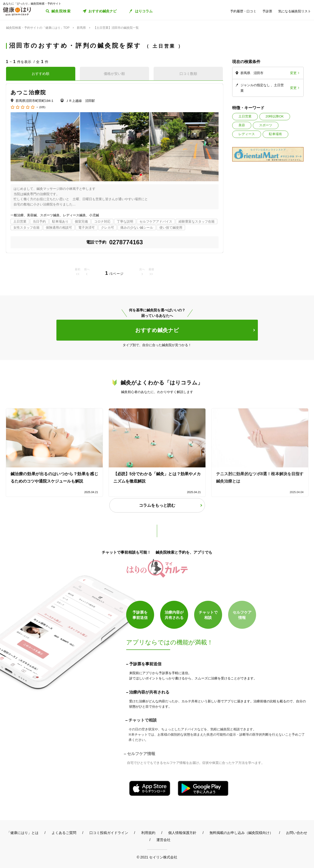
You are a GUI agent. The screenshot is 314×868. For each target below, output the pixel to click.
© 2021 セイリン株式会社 (157, 857)
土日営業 (245, 116)
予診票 (267, 11)
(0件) (42, 107)
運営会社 (163, 840)
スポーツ (266, 125)
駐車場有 (275, 134)
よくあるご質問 (64, 833)
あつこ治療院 (28, 92)
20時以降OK (275, 116)
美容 (242, 125)
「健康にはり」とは (23, 833)
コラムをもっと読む (157, 505)
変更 (293, 73)
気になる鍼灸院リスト (295, 11)
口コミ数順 (188, 74)
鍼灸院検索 (61, 11)
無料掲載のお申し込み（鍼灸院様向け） (241, 833)
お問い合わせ (297, 833)
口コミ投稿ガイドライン (109, 833)
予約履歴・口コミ (243, 11)
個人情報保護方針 (182, 833)
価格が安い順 (114, 74)
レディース (247, 134)
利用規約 (148, 833)
